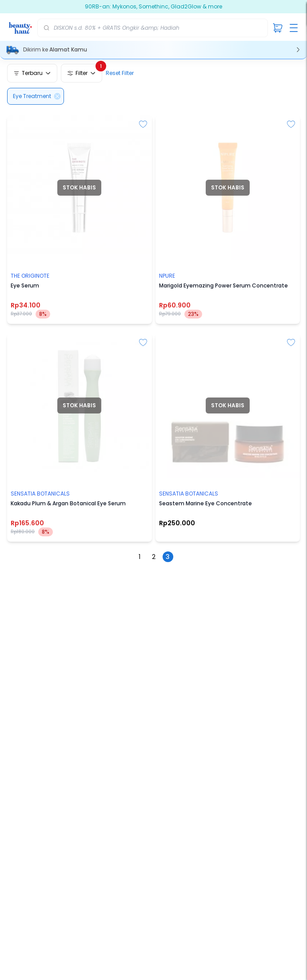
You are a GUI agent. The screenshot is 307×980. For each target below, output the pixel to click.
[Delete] (57, 96)
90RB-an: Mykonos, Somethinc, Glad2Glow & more (163, 7)
